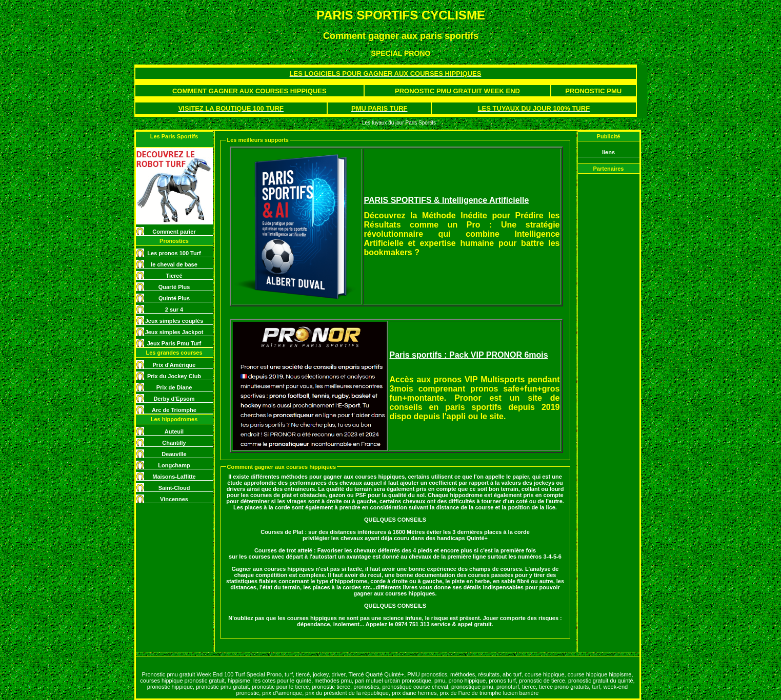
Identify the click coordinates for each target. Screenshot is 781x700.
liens (608, 152)
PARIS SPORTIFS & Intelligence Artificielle (447, 200)
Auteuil (174, 431)
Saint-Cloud (174, 488)
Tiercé (174, 276)
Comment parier (174, 232)
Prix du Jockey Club (174, 376)
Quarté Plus (174, 287)
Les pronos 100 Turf (174, 253)
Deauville (174, 454)
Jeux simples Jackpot (174, 332)
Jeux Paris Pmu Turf (174, 343)
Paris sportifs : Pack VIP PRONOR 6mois (469, 355)
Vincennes (174, 499)
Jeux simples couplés (174, 321)
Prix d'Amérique (174, 365)
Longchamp (174, 465)
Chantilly (174, 443)
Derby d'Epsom (174, 399)
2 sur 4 (174, 310)
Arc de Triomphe (174, 410)
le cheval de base (174, 264)
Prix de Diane (174, 387)
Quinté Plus (174, 298)
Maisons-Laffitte (174, 477)
